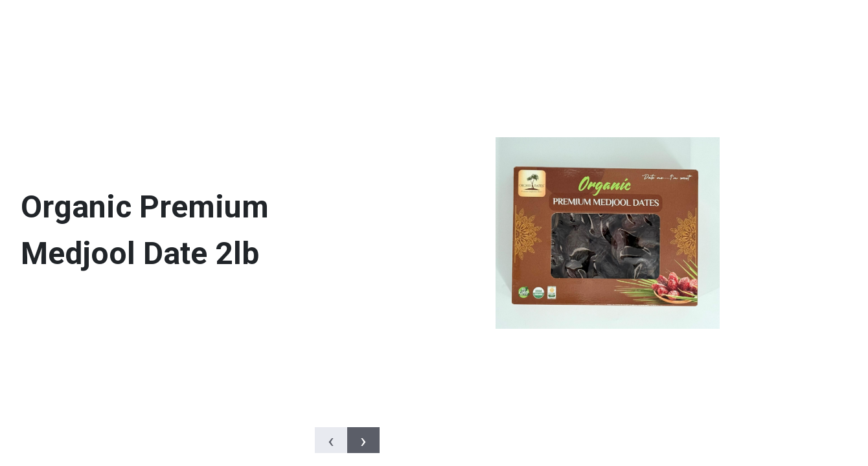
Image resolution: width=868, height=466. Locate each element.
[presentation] (331, 440)
